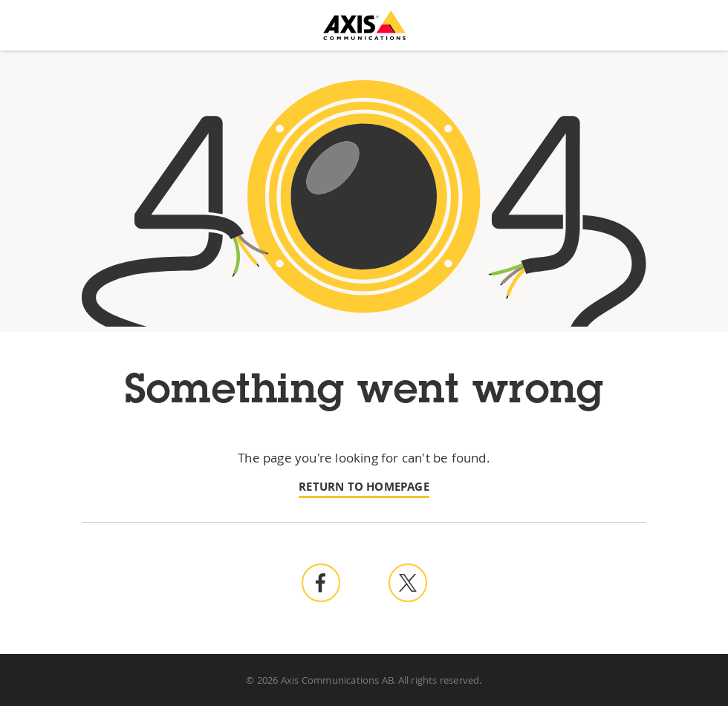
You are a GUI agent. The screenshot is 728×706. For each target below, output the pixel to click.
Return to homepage (364, 486)
